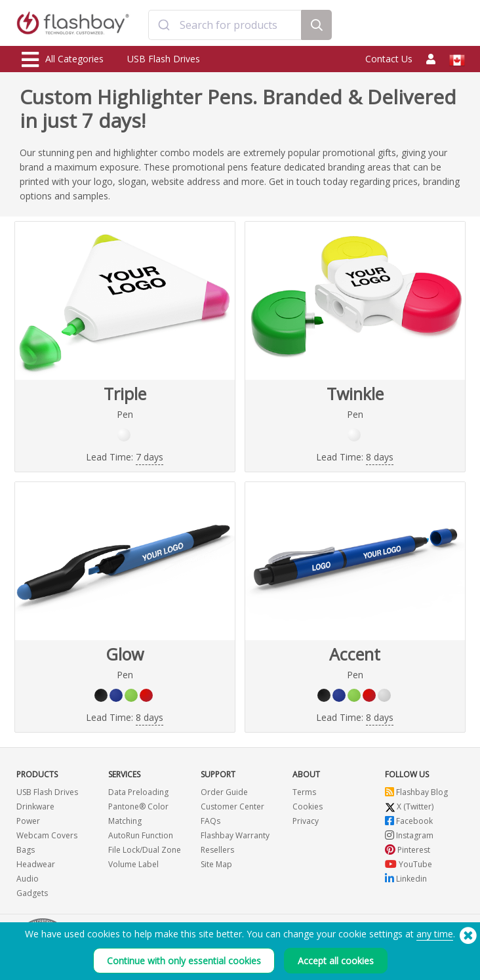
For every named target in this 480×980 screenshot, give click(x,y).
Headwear (36, 864)
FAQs (210, 821)
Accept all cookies (336, 962)
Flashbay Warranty (235, 835)
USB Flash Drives (164, 59)
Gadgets (32, 893)
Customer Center (232, 806)
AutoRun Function (141, 835)
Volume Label (133, 864)
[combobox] (225, 25)
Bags (26, 850)
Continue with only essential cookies (184, 962)
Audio (28, 879)
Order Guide (224, 792)
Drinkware (35, 806)
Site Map (216, 864)
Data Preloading (138, 792)
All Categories (63, 60)
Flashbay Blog (416, 792)
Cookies (308, 806)
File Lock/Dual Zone (145, 850)
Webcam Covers (47, 835)
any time (435, 935)
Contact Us (389, 59)
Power (28, 821)
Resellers (217, 850)
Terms (304, 792)
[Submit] (164, 25)
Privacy (306, 821)
